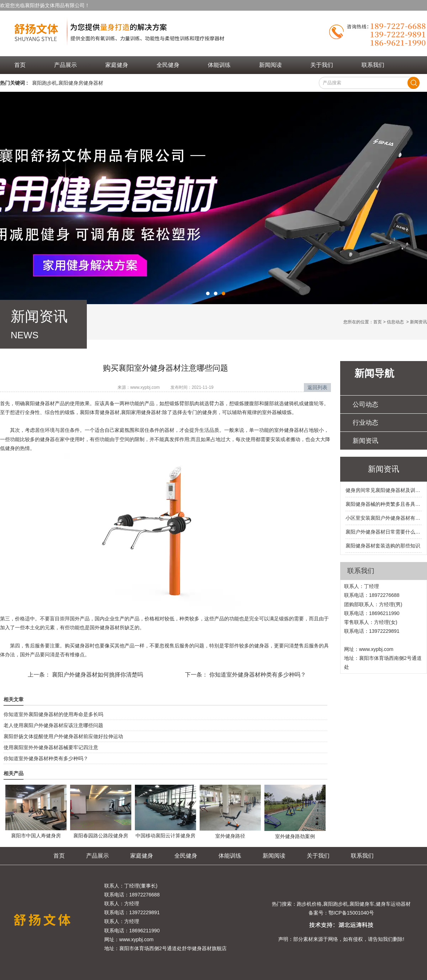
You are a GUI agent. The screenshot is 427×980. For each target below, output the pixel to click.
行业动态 (365, 423)
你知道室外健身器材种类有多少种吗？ (257, 675)
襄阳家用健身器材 (141, 412)
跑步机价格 (309, 904)
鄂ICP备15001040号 (351, 913)
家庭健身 (117, 65)
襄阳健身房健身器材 (81, 83)
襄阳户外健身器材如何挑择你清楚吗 (97, 675)
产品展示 (65, 65)
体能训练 (219, 65)
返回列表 (317, 387)
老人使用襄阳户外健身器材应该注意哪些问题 (53, 725)
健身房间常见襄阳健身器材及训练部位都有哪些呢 (384, 490)
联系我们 (373, 65)
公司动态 (365, 404)
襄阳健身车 (362, 904)
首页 (20, 65)
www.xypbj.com (145, 387)
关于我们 (322, 65)
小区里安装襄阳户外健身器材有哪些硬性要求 (384, 518)
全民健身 (168, 65)
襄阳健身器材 (40, 403)
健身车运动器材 (393, 904)
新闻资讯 (365, 441)
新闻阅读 (270, 65)
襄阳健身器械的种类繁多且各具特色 (384, 504)
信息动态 (395, 322)
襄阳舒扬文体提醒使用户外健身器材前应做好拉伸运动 (63, 736)
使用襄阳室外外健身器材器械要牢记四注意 (51, 747)
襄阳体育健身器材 (100, 412)
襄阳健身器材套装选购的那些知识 (383, 546)
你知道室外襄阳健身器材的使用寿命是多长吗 (53, 714)
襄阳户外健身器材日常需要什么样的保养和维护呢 (384, 532)
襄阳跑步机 (44, 83)
